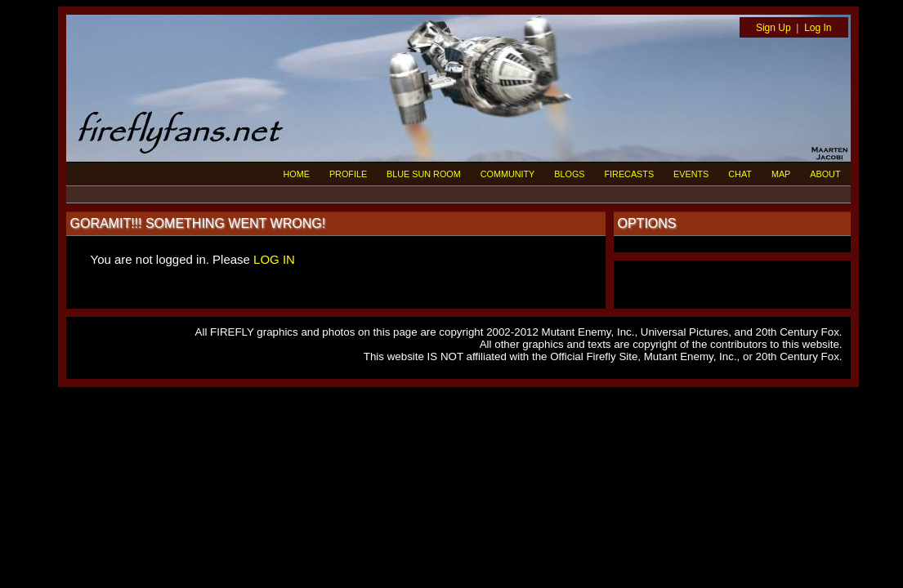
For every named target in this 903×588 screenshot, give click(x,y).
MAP (781, 174)
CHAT (740, 174)
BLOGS (569, 174)
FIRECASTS (630, 174)
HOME (297, 174)
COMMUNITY (508, 174)
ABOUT (825, 174)
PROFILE (348, 174)
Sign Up (773, 28)
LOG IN (274, 259)
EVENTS (691, 174)
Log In (818, 28)
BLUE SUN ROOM (424, 174)
